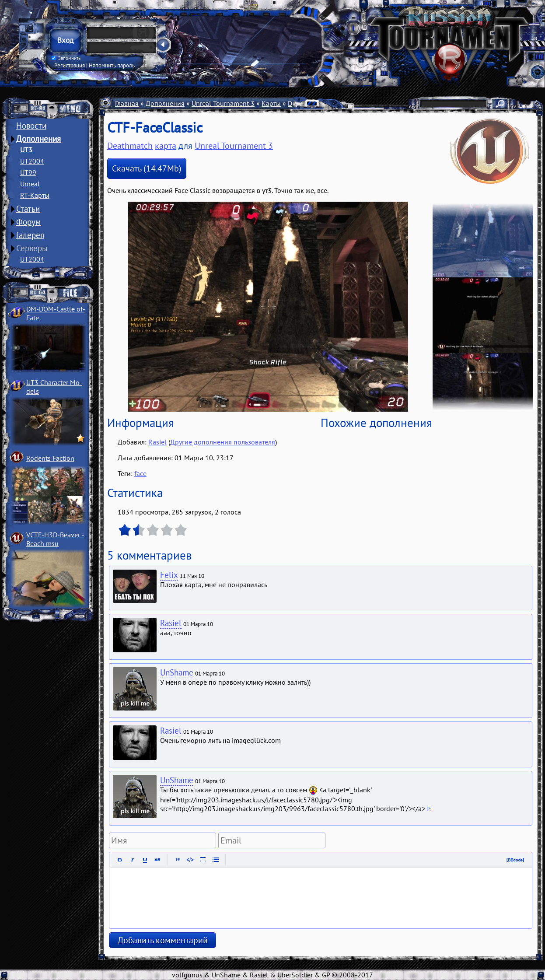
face (140, 473)
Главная (127, 103)
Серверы (32, 248)
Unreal (30, 184)
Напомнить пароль (112, 65)
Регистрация (70, 65)
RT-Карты (35, 195)
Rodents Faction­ (50, 458)
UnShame (177, 672)
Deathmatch (130, 146)
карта (166, 146)
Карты (271, 103)
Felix (169, 575)
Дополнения (38, 139)
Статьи (28, 209)
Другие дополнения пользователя (223, 442)
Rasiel (157, 442)
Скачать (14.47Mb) (147, 168)
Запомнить (66, 58)
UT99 (28, 172)
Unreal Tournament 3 (223, 103)
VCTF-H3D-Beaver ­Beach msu (55, 539)
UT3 (26, 150)
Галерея (30, 235)
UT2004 (32, 161)
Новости (31, 126)
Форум (28, 222)
